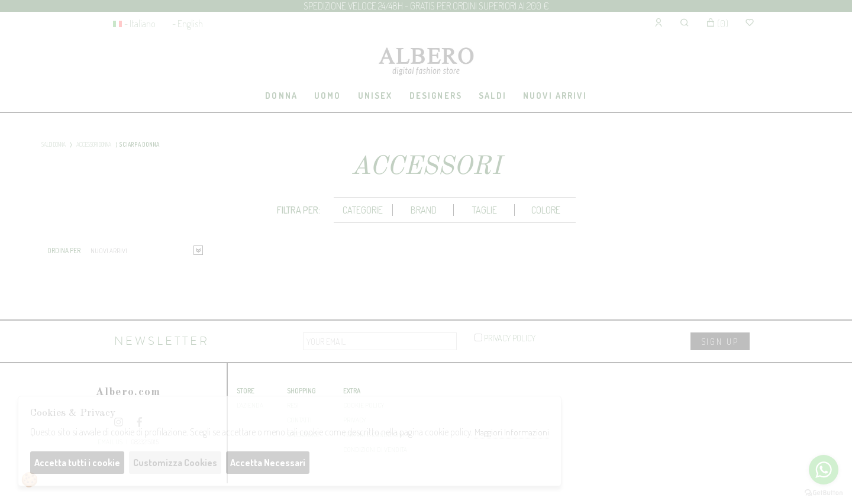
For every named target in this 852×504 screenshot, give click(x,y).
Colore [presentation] (546, 210)
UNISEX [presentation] (375, 95)
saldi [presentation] (493, 95)
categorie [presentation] (363, 210)
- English (188, 24)
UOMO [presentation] (328, 95)
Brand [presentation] (424, 210)
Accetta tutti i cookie (77, 463)
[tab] (282, 96)
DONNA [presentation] (281, 95)
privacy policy (505, 338)
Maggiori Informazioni (512, 432)
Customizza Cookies (175, 463)
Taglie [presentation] (485, 210)
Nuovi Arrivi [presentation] (555, 95)
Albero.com (128, 392)
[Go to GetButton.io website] (824, 492)
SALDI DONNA (54, 144)
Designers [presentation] (436, 95)
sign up (720, 341)
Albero (426, 62)
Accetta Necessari (268, 463)
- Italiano (140, 24)
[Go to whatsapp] (824, 470)
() (717, 24)
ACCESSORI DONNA (94, 144)
